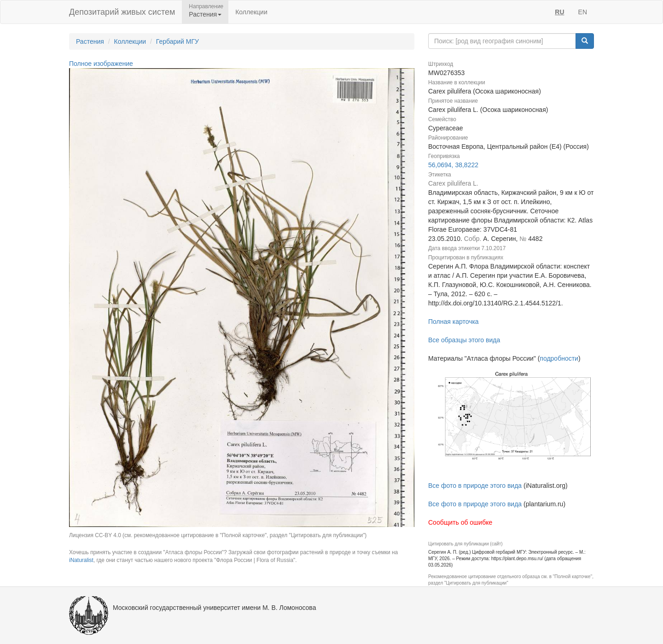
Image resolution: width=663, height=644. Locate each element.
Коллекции (251, 12)
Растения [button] (205, 14)
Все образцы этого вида (464, 340)
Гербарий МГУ (177, 41)
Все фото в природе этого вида (475, 486)
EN (583, 12)
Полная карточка (454, 322)
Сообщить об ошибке (460, 522)
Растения (90, 41)
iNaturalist (81, 560)
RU (559, 12)
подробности (559, 358)
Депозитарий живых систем (122, 12)
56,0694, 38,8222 (453, 165)
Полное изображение (101, 64)
